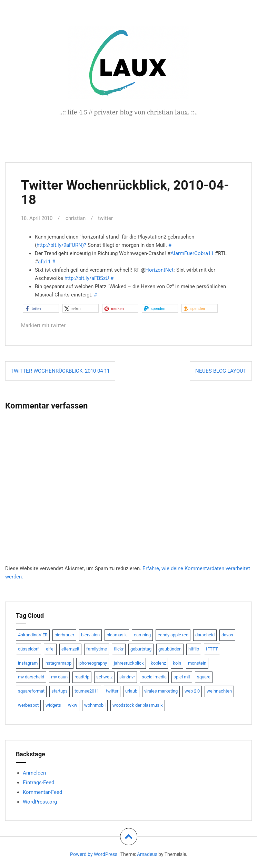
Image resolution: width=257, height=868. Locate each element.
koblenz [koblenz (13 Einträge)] (158, 663)
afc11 (44, 262)
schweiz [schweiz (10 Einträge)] (104, 677)
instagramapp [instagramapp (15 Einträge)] (58, 663)
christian (76, 218)
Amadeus (147, 854)
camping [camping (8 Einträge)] (142, 634)
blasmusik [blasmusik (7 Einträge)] (117, 634)
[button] (41, 308)
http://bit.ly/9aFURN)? (61, 245)
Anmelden (34, 773)
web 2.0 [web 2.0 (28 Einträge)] (192, 691)
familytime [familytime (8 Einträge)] (97, 649)
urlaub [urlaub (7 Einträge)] (131, 691)
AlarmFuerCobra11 (192, 253)
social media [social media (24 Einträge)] (154, 677)
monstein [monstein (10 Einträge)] (197, 663)
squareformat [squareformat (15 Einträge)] (31, 691)
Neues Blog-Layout (221, 371)
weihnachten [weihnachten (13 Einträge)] (219, 691)
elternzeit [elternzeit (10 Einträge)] (70, 649)
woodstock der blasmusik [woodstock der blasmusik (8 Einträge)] (138, 705)
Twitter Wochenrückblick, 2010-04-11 (60, 371)
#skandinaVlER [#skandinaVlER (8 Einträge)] (33, 634)
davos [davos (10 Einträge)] (227, 634)
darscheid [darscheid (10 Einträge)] (205, 634)
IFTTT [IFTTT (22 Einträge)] (212, 649)
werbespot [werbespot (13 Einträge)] (28, 705)
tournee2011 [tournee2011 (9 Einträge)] (87, 691)
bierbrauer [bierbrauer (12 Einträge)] (64, 634)
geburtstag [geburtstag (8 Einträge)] (141, 649)
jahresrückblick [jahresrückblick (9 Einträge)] (129, 663)
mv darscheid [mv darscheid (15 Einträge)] (31, 677)
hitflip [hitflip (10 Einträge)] (194, 649)
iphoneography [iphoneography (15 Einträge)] (93, 663)
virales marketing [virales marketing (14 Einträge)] (161, 691)
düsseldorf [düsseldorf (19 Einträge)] (28, 649)
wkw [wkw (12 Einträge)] (73, 705)
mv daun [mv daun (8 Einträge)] (59, 677)
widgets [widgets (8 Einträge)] (53, 705)
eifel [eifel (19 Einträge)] (50, 649)
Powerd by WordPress (94, 854)
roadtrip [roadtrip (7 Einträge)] (82, 677)
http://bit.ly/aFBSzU (87, 278)
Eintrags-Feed (38, 782)
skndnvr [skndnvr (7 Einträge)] (127, 677)
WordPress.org (40, 801)
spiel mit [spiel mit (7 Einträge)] (182, 677)
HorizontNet (159, 270)
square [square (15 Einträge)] (204, 677)
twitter (105, 218)
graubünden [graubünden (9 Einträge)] (170, 649)
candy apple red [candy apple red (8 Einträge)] (173, 634)
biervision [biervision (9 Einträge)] (90, 634)
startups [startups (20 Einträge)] (60, 691)
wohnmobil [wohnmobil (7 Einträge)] (95, 705)
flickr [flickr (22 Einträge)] (119, 649)
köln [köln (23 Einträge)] (177, 663)
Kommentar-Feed (42, 792)
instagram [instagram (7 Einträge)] (28, 663)
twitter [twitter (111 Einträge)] (112, 691)
